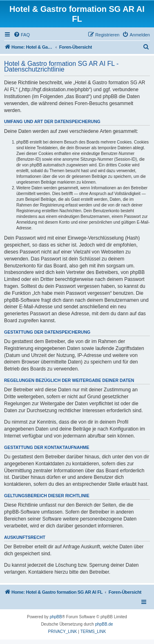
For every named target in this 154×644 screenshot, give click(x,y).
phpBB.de (104, 624)
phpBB (56, 617)
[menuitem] (22, 35)
